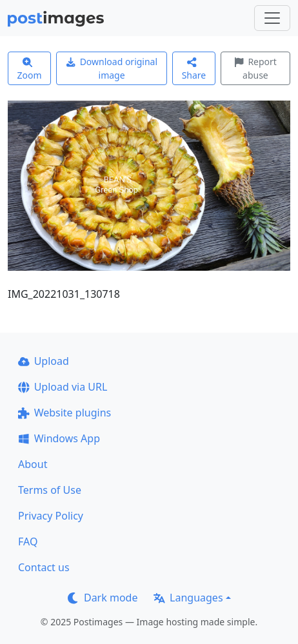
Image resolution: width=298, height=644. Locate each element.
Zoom (30, 69)
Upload (44, 361)
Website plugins (65, 413)
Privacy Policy (51, 516)
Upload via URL (63, 387)
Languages (188, 598)
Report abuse (255, 68)
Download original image (112, 68)
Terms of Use (50, 490)
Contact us (44, 567)
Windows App (59, 438)
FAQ (28, 542)
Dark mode (103, 598)
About (33, 464)
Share (194, 69)
